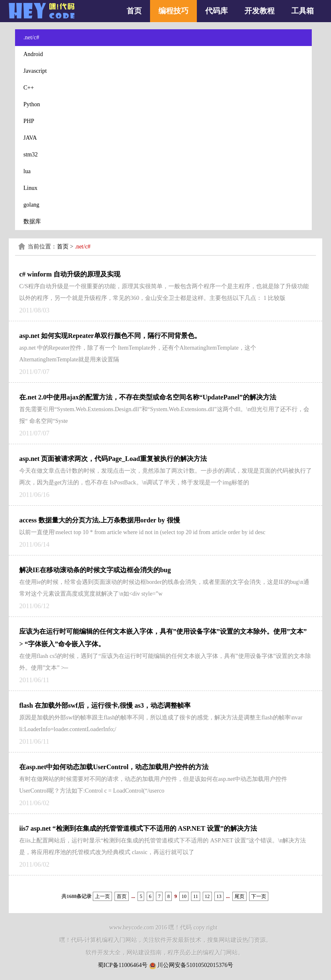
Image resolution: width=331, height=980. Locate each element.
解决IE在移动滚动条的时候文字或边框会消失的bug (95, 570)
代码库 (216, 11)
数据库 (32, 221)
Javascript (35, 71)
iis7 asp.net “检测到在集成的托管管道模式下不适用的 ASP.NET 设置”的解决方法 (138, 828)
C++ (29, 88)
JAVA (30, 138)
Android (33, 54)
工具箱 (303, 11)
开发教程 (260, 11)
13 (219, 896)
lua (27, 171)
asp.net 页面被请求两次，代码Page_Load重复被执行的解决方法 (113, 459)
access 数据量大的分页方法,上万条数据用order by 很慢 (100, 520)
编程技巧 (173, 11)
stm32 (31, 155)
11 (196, 896)
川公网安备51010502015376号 (195, 965)
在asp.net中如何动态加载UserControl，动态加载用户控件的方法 (114, 767)
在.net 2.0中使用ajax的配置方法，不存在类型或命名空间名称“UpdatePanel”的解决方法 (148, 397)
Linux (30, 188)
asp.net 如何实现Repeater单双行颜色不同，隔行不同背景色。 (110, 336)
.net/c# (31, 37)
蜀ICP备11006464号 (123, 965)
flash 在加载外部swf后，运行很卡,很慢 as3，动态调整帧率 (105, 705)
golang (31, 205)
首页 (134, 11)
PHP (29, 121)
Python (32, 104)
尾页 (239, 896)
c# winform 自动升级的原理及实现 (70, 274)
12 (207, 896)
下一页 (259, 896)
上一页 (102, 896)
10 (184, 896)
